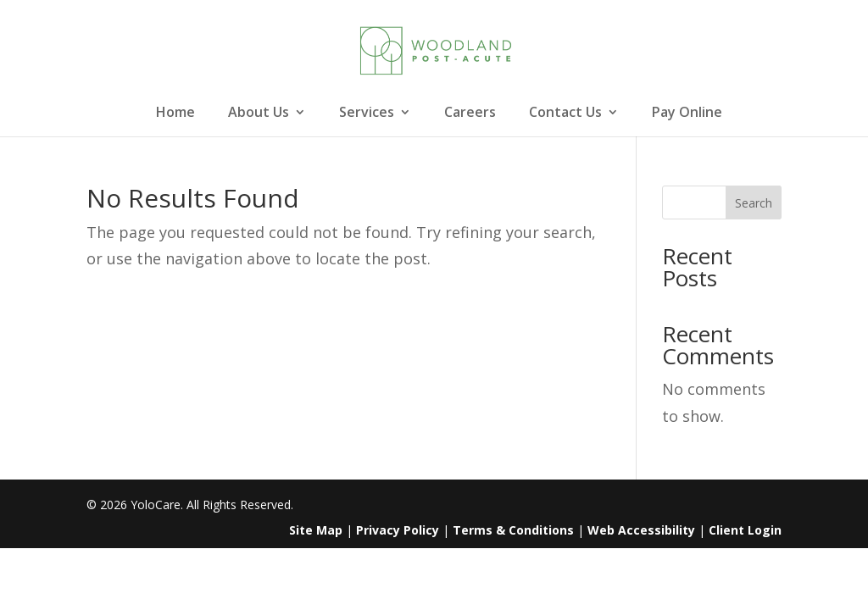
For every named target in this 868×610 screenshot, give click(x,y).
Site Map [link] (316, 530)
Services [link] (367, 114)
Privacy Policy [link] (398, 530)
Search (754, 203)
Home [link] (175, 114)
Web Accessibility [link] (641, 530)
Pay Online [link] (687, 114)
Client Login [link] (745, 530)
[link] (437, 49)
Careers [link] (470, 114)
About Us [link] (259, 114)
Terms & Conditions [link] (513, 530)
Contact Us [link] (565, 114)
